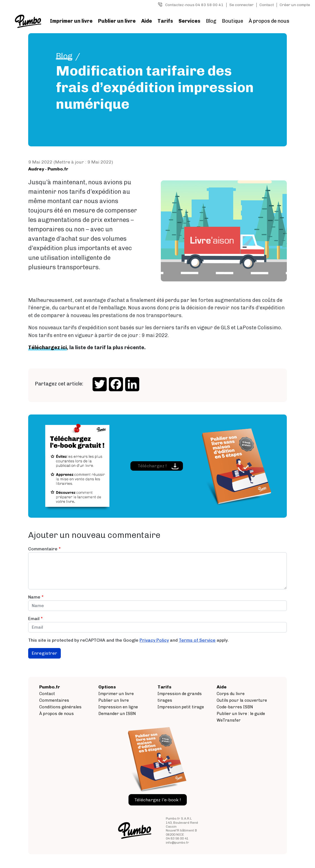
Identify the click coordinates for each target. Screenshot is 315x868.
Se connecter (242, 5)
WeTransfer (229, 720)
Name (34, 597)
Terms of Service (197, 640)
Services (189, 21)
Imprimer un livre (71, 21)
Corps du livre (231, 694)
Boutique (233, 21)
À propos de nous (269, 21)
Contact (267, 5)
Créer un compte (295, 5)
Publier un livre (117, 21)
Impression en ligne (118, 707)
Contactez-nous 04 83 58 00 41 (194, 5)
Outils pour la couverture (242, 700)
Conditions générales (60, 707)
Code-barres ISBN (235, 707)
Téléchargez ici (48, 348)
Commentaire (43, 549)
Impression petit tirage (181, 707)
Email (34, 619)
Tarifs (165, 21)
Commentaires (54, 700)
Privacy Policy (154, 640)
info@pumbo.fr (177, 843)
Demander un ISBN (117, 714)
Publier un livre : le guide (241, 714)
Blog (211, 21)
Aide (147, 21)
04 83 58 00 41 (177, 838)
